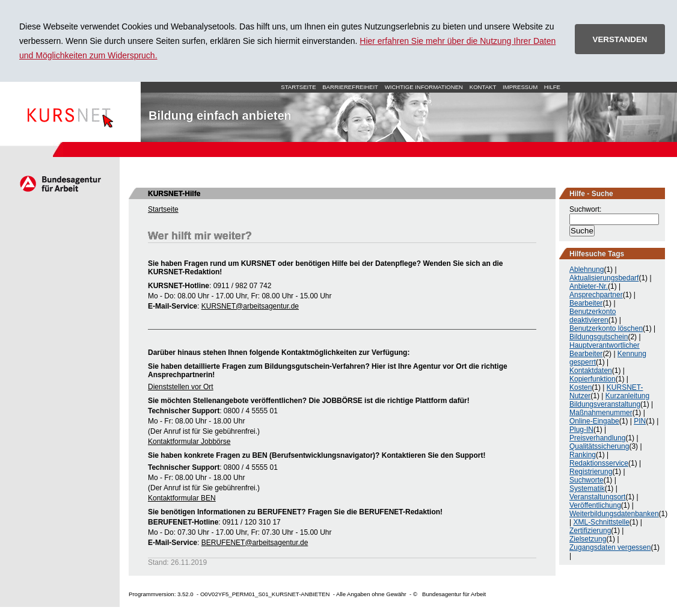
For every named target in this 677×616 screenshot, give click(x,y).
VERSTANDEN (620, 39)
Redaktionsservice (599, 463)
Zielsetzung (588, 539)
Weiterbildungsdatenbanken (614, 514)
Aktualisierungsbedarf (604, 278)
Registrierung (591, 472)
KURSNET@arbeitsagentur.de (250, 306)
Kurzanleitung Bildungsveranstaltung (609, 400)
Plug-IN (581, 430)
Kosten (581, 387)
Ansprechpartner (596, 295)
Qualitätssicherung (599, 446)
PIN (640, 421)
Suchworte (587, 480)
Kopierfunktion (593, 379)
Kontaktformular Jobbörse (189, 442)
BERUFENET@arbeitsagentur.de (255, 543)
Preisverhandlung (597, 438)
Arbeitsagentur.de (60, 183)
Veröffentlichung (595, 505)
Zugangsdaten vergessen (610, 547)
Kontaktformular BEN (182, 498)
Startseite (70, 112)
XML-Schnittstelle (601, 522)
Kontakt (483, 87)
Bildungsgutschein (599, 337)
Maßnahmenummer (601, 413)
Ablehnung (587, 269)
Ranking (583, 455)
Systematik (587, 488)
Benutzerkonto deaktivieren (593, 316)
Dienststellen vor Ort (181, 387)
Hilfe (552, 87)
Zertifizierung (590, 531)
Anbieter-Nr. (589, 286)
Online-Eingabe (594, 421)
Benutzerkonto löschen (606, 328)
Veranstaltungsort (597, 497)
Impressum (520, 87)
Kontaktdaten (591, 371)
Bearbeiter (586, 303)
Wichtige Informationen (424, 87)
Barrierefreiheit (350, 87)
